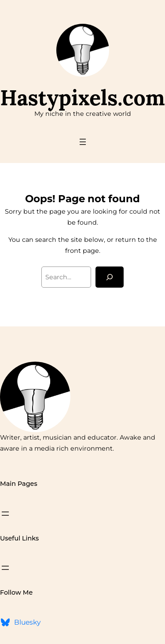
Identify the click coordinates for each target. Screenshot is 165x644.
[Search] (110, 277)
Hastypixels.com (82, 98)
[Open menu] (83, 142)
